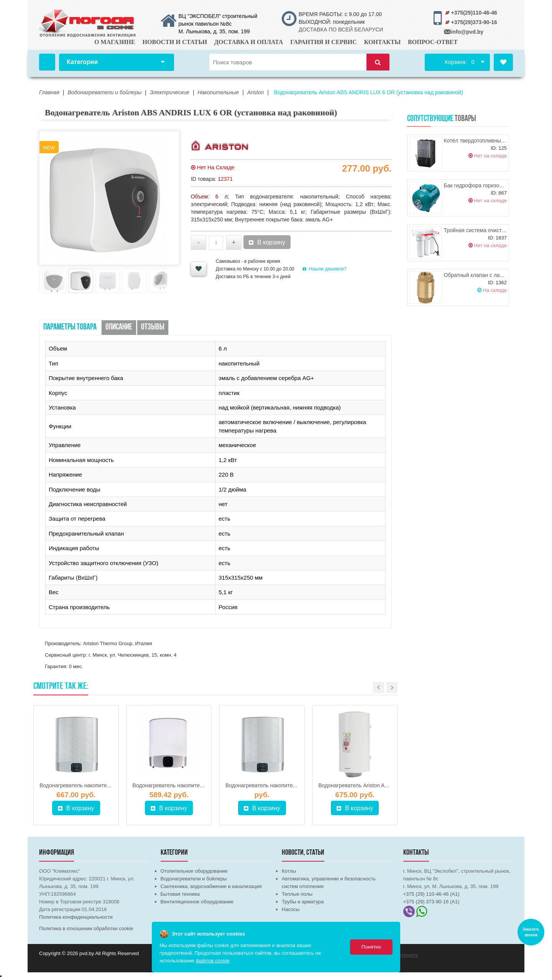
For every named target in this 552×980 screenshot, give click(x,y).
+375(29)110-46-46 (474, 13)
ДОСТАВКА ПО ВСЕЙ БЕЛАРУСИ (341, 29)
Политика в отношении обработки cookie (86, 928)
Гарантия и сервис (324, 42)
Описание (119, 327)
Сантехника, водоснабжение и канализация (211, 886)
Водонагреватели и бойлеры (194, 879)
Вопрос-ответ (433, 42)
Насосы (291, 909)
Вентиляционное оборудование (197, 902)
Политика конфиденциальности (76, 917)
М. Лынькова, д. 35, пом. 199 (214, 31)
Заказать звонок (531, 932)
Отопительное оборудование (194, 871)
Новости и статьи (175, 42)
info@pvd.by (467, 32)
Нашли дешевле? (324, 269)
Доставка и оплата (249, 42)
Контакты (383, 42)
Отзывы (153, 327)
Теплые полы (297, 894)
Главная (47, 62)
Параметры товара (70, 327)
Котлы (289, 871)
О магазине (115, 42)
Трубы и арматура (303, 902)
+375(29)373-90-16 (474, 22)
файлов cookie (212, 961)
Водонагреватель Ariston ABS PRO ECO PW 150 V (381, 785)
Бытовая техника (180, 894)
